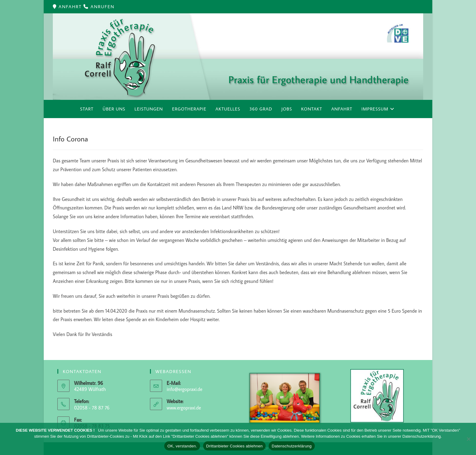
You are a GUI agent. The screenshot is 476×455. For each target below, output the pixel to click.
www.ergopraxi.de (184, 408)
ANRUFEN (102, 7)
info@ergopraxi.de (185, 389)
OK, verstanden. (182, 446)
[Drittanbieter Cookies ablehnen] (468, 439)
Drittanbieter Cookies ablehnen (234, 446)
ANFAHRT (71, 7)
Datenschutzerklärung (292, 446)
